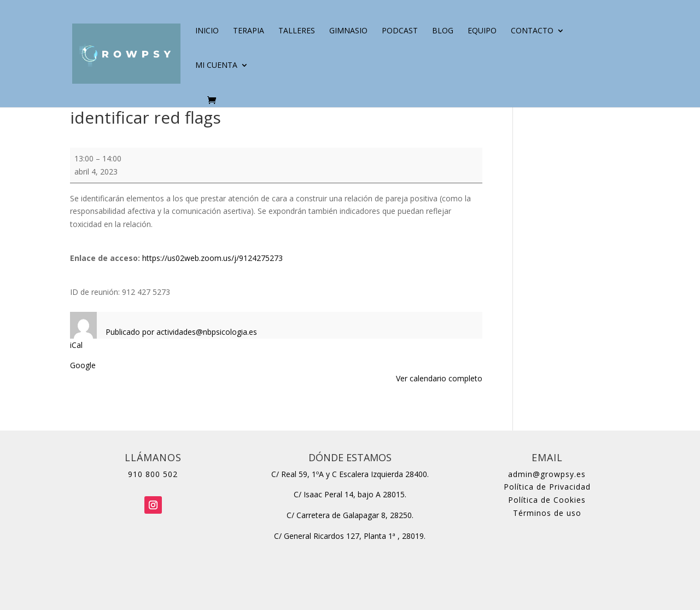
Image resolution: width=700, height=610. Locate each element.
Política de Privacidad (547, 487)
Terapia (249, 31)
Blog (443, 31)
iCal (76, 345)
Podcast (400, 31)
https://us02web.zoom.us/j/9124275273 (212, 258)
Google (83, 365)
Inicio (207, 31)
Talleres (297, 31)
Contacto (532, 31)
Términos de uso (547, 513)
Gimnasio (348, 31)
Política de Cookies (547, 500)
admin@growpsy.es (547, 474)
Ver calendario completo (439, 378)
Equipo (482, 31)
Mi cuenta (216, 66)
